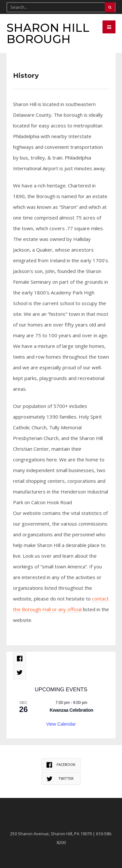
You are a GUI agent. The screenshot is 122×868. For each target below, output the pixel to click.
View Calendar (61, 724)
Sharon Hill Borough (48, 33)
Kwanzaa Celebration (71, 710)
